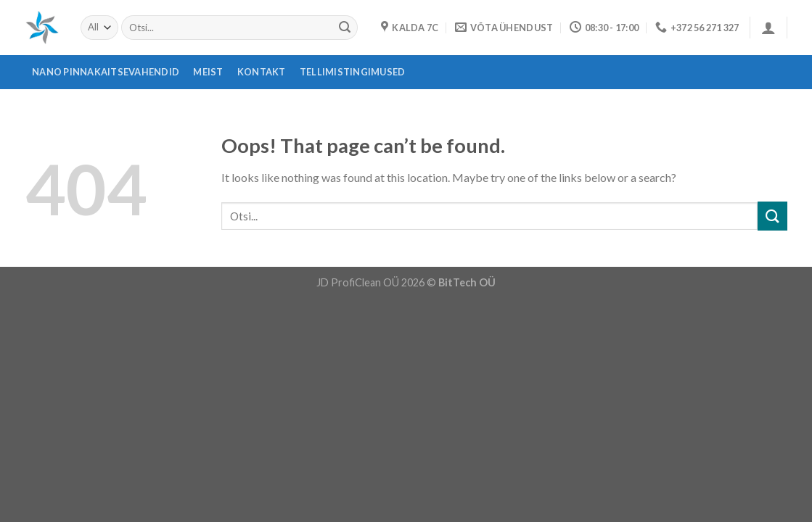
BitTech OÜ (467, 282)
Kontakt (262, 72)
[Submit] (345, 28)
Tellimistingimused (353, 72)
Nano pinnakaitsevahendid (106, 72)
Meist (208, 72)
